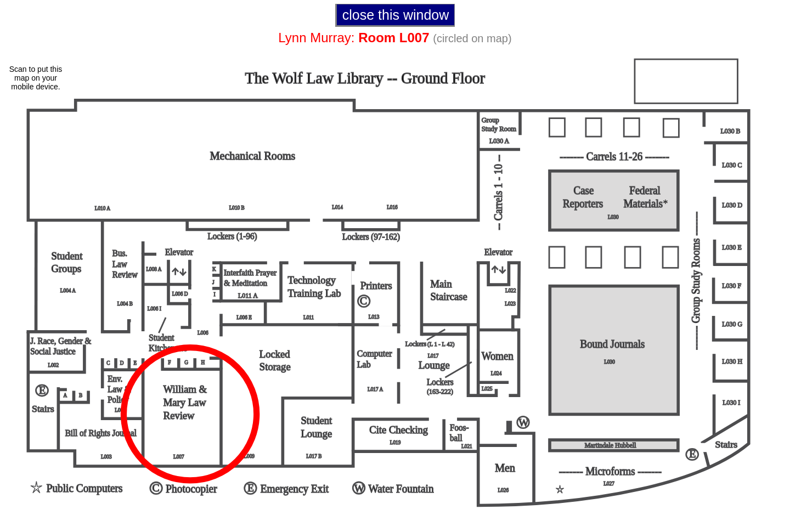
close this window (396, 15)
